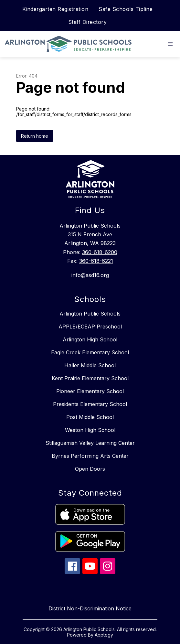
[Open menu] (170, 44)
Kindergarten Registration (55, 9)
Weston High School (90, 430)
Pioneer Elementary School (90, 391)
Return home (35, 136)
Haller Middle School (90, 365)
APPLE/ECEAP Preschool (90, 327)
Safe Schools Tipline (126, 9)
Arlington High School (90, 339)
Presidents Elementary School (90, 404)
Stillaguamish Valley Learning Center (90, 443)
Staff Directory (88, 22)
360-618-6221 (96, 261)
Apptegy (104, 635)
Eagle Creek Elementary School (90, 352)
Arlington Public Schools (90, 314)
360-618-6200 (100, 252)
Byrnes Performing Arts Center (90, 456)
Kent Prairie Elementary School (90, 378)
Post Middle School (90, 417)
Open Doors (90, 469)
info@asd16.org (90, 275)
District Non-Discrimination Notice (90, 608)
